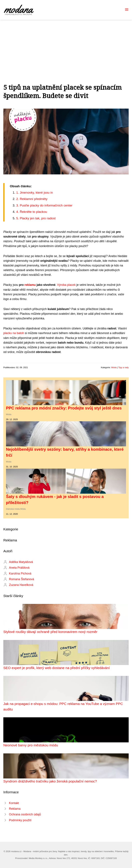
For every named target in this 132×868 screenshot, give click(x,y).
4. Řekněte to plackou (32, 212)
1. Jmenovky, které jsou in (34, 193)
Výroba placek (66, 285)
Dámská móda (13, 509)
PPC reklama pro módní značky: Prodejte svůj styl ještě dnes (64, 408)
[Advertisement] (66, 45)
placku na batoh (14, 333)
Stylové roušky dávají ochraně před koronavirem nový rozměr (50, 632)
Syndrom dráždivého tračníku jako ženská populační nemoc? (50, 781)
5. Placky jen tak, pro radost (36, 218)
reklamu (30, 285)
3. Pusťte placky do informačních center (44, 205)
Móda (114, 367)
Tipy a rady (123, 367)
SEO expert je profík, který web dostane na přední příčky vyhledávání (57, 668)
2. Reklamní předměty (32, 199)
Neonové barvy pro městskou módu (31, 745)
